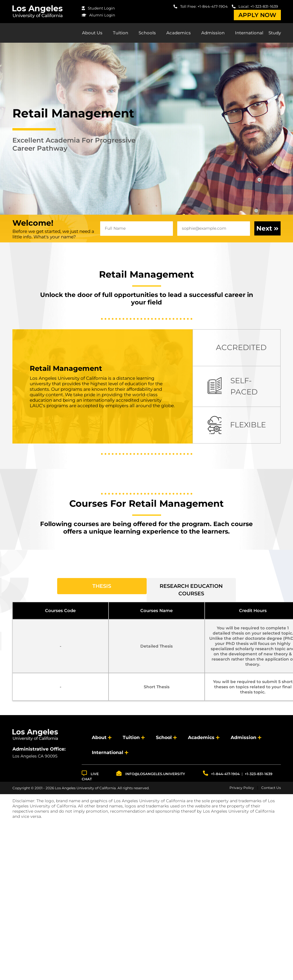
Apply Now (257, 15)
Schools (147, 34)
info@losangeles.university (151, 775)
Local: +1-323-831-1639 (255, 6)
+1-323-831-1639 (259, 776)
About (99, 739)
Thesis (102, 588)
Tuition (121, 34)
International (249, 34)
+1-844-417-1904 (221, 775)
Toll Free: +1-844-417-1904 (201, 6)
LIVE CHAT (90, 778)
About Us (92, 34)
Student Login (98, 8)
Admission (213, 34)
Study (275, 34)
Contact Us (271, 790)
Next (267, 230)
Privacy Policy (242, 790)
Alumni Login (98, 15)
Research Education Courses (191, 592)
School (164, 739)
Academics (179, 34)
